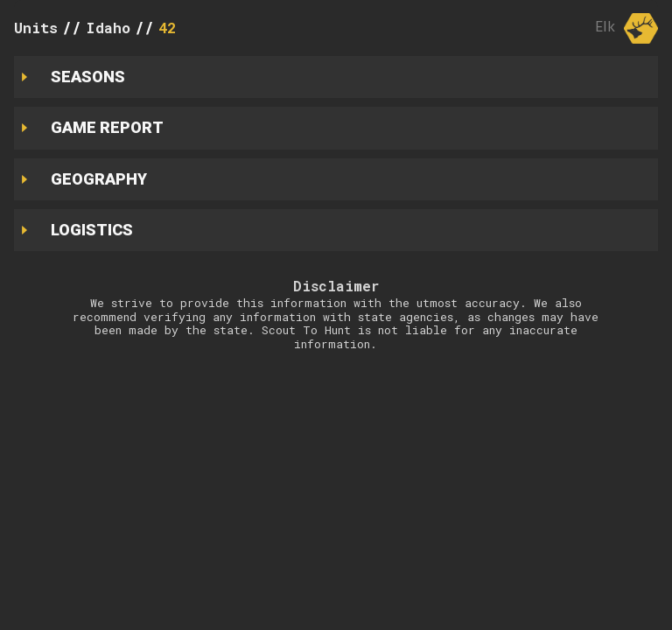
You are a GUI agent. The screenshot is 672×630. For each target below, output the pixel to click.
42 (167, 28)
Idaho (108, 28)
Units (36, 28)
